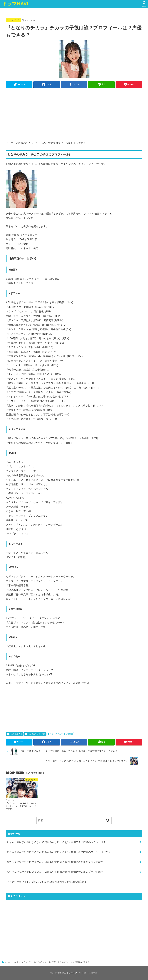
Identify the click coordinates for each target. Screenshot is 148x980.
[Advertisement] (74, 111)
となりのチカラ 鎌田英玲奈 (61, 734)
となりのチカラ (13, 20)
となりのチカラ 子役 (36, 734)
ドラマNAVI (15, 4)
